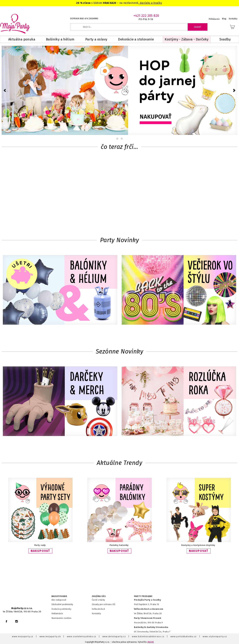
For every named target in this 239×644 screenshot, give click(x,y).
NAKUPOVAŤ (40, 551)
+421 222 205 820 (146, 16)
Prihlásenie (214, 19)
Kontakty (96, 613)
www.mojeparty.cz (23, 636)
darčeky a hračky (151, 3)
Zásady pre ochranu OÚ (104, 604)
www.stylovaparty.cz (215, 636)
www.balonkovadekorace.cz (148, 636)
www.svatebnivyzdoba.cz (82, 636)
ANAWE (151, 642)
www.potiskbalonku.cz (184, 636)
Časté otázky (98, 600)
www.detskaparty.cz (114, 636)
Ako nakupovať (59, 600)
